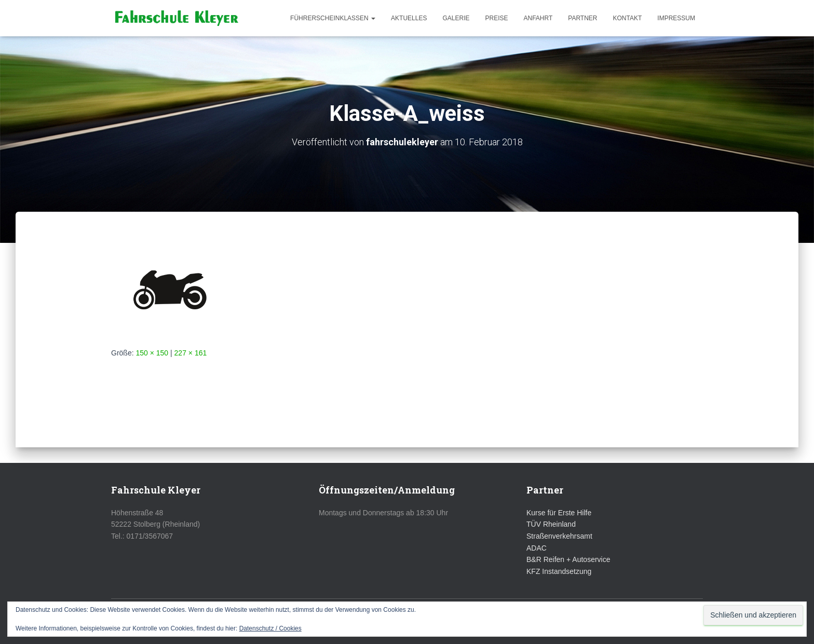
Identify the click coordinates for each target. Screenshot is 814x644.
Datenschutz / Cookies (270, 628)
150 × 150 (152, 353)
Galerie (456, 18)
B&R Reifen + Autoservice (568, 559)
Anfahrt (538, 18)
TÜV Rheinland (551, 524)
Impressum (676, 18)
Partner (582, 18)
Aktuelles (409, 18)
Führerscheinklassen (333, 18)
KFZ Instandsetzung (559, 571)
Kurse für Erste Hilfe (559, 513)
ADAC (537, 548)
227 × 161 (191, 353)
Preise (496, 18)
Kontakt (628, 18)
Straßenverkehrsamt (559, 536)
